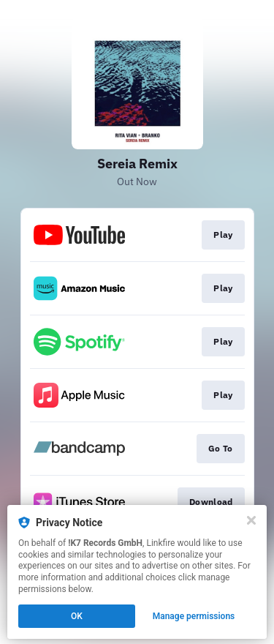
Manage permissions (194, 616)
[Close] (251, 520)
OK (77, 616)
